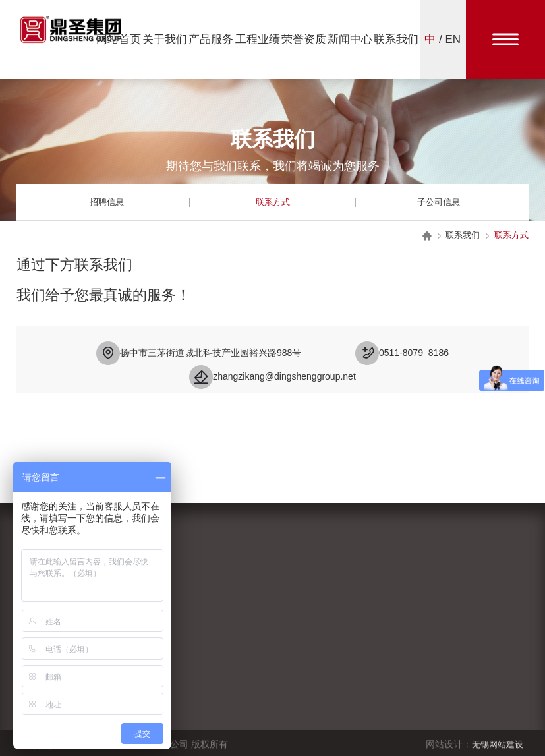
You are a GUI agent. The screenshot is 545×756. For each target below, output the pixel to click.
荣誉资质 (304, 39)
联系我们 (396, 39)
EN (453, 39)
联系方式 (273, 202)
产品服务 (211, 39)
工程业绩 (258, 39)
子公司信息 (438, 202)
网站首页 (119, 39)
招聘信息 (107, 202)
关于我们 (165, 39)
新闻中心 (350, 39)
